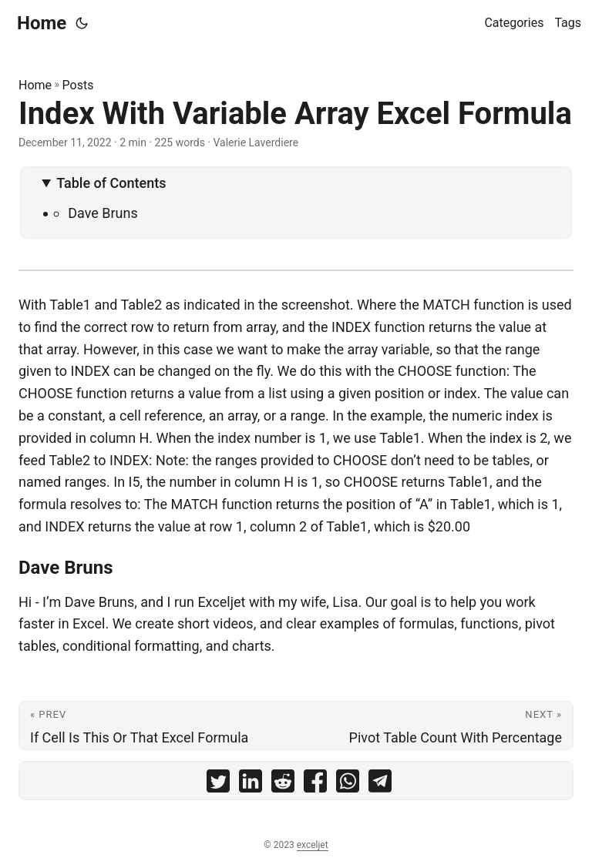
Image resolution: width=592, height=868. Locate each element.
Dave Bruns (103, 213)
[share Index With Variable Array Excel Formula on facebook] (315, 784)
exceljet (313, 845)
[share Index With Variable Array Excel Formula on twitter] (218, 784)
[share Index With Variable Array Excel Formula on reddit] (283, 784)
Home (42, 23)
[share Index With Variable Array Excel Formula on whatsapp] (348, 784)
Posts (78, 85)
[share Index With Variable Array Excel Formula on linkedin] (251, 784)
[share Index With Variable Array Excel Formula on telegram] (380, 784)
